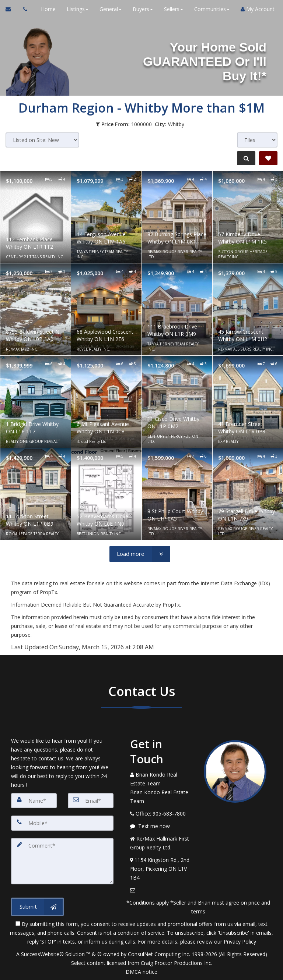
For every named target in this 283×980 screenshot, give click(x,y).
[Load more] (140, 554)
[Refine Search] (245, 158)
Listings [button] (75, 9)
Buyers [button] (140, 9)
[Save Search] (268, 158)
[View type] (257, 140)
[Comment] (62, 859)
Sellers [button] (171, 9)
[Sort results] (42, 140)
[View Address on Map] (161, 869)
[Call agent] (23, 9)
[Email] (91, 800)
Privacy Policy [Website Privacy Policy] (240, 942)
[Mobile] (62, 823)
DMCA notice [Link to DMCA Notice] (141, 972)
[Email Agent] (12, 9)
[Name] (34, 800)
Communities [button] (209, 9)
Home (46, 9)
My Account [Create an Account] (255, 9)
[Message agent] (161, 826)
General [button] (108, 9)
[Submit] (37, 903)
